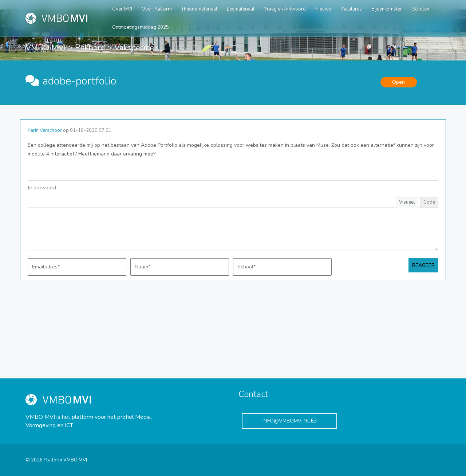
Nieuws (323, 9)
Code (429, 202)
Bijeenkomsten (387, 9)
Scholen (421, 9)
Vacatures (351, 9)
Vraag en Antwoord (285, 9)
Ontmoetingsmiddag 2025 (141, 27)
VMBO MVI (46, 48)
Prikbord (90, 48)
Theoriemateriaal (199, 9)
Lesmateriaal (241, 9)
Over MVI (122, 9)
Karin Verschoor (45, 130)
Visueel (407, 202)
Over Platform (157, 9)
